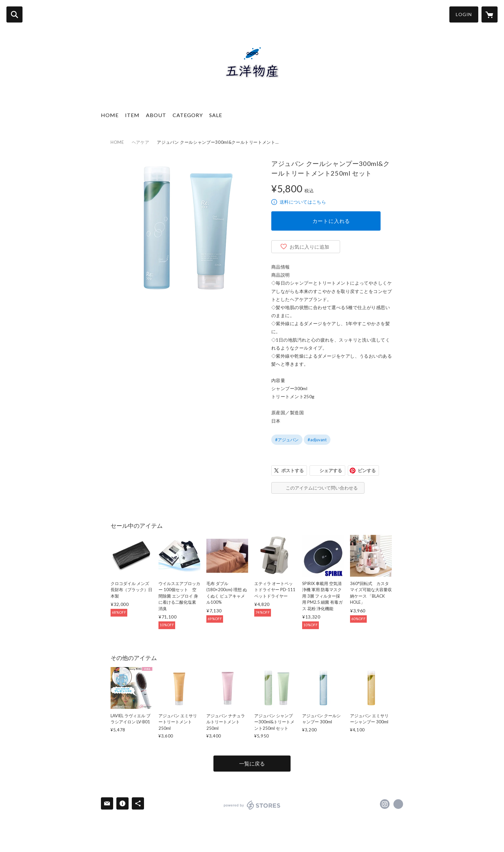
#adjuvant (317, 440)
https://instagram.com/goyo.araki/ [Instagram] (385, 804)
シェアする (331, 470)
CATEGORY (188, 115)
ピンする (367, 470)
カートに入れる (331, 221)
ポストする (292, 470)
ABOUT (156, 115)
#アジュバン (287, 440)
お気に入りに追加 (310, 247)
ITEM (132, 115)
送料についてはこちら (303, 202)
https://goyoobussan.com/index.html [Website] (398, 804)
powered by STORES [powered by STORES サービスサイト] (252, 805)
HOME (110, 115)
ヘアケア (141, 142)
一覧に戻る (252, 763)
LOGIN (464, 14)
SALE (216, 115)
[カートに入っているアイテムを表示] (490, 14)
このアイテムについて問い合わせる (322, 488)
